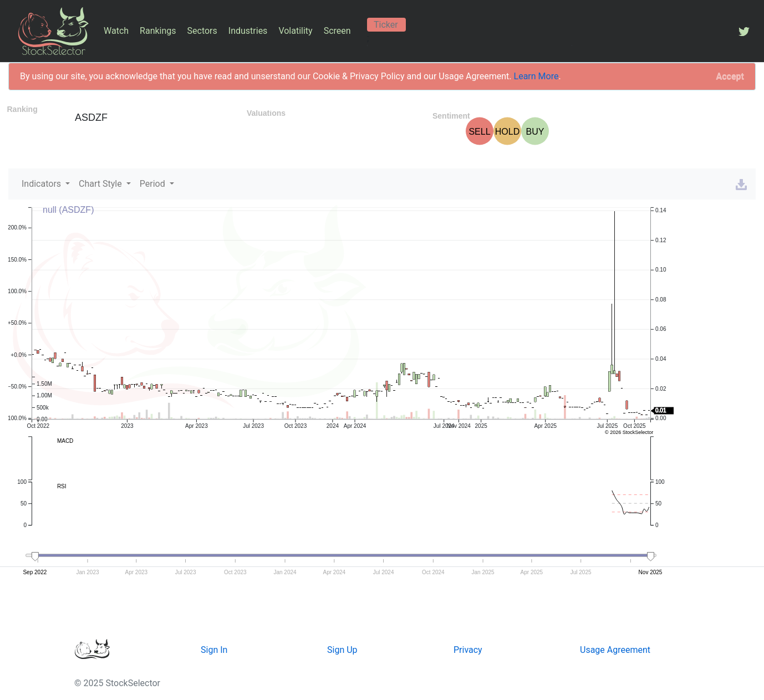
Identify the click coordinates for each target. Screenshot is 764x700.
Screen (337, 31)
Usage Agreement (615, 650)
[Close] (730, 76)
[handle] (35, 557)
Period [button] (154, 184)
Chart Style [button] (101, 184)
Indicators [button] (42, 184)
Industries (248, 31)
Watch (116, 31)
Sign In (214, 650)
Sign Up (342, 650)
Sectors (202, 31)
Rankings (158, 31)
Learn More (536, 76)
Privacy (468, 650)
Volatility (295, 31)
